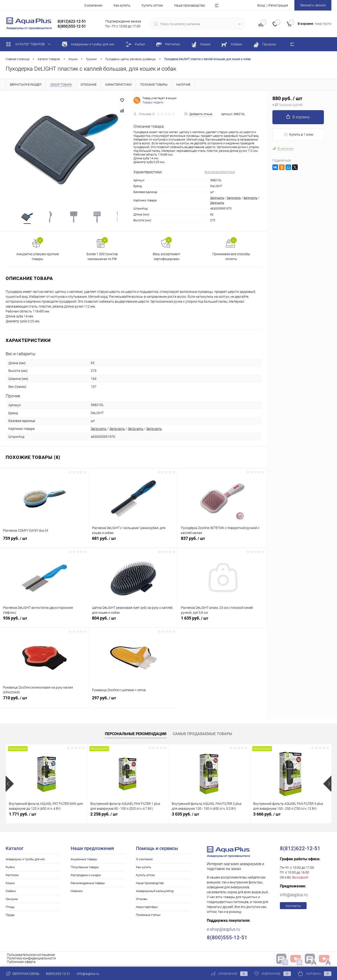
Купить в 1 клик (299, 135)
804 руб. (133, 622)
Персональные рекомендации (136, 735)
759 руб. (44, 542)
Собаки (11, 892)
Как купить (122, 5)
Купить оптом (152, 5)
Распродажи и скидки (86, 877)
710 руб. (44, 702)
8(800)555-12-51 (58, 974)
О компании (93, 5)
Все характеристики (220, 172)
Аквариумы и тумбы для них (25, 861)
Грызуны (12, 900)
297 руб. (133, 702)
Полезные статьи (148, 916)
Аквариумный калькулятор (155, 892)
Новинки (77, 892)
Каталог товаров (29, 44)
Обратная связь (23, 974)
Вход (261, 5)
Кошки (10, 884)
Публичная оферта (21, 963)
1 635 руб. (222, 622)
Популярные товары (85, 869)
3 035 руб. (185, 815)
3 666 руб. (267, 815)
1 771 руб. (23, 815)
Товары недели (153, 102)
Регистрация (278, 5)
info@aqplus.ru (294, 896)
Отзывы (142, 900)
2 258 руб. (104, 815)
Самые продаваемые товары (202, 735)
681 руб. (133, 542)
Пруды (10, 916)
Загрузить (217, 198)
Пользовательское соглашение (31, 956)
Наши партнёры (147, 908)
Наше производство (190, 5)
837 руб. (222, 542)
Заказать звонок (313, 5)
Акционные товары (84, 861)
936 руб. (44, 622)
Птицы (10, 908)
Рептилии (12, 877)
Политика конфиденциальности (31, 960)
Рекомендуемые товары (88, 884)
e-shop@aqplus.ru (223, 931)
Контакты (293, 907)
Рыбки (10, 869)
